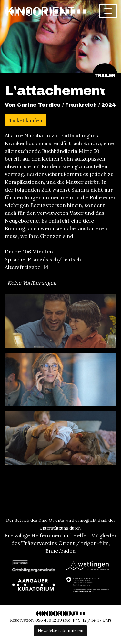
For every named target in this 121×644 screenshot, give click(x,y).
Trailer (105, 76)
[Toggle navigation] (108, 11)
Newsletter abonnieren (60, 631)
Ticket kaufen (26, 120)
